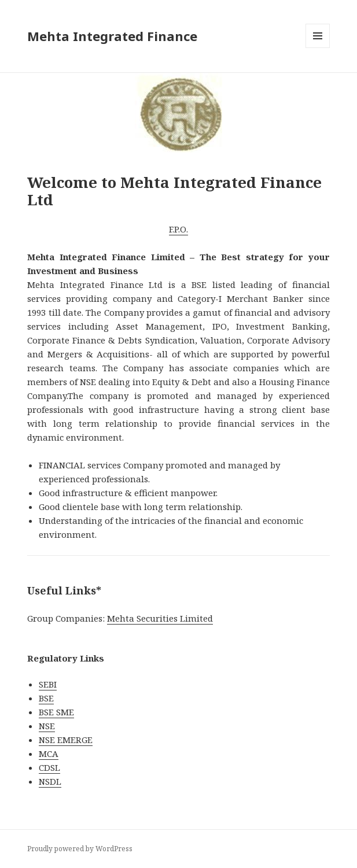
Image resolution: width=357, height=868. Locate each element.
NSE (47, 726)
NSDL (50, 781)
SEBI (48, 684)
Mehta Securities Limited (160, 618)
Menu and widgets (318, 48)
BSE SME (56, 712)
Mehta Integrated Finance (112, 36)
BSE (46, 698)
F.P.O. (178, 229)
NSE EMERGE (66, 740)
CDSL (49, 767)
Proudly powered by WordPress (80, 849)
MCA (49, 754)
